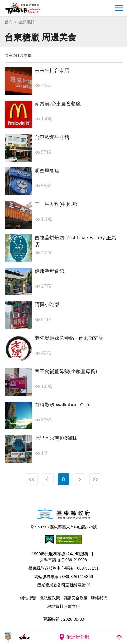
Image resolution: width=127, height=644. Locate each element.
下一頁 (80, 479)
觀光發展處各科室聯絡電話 (64, 585)
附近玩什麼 (74, 637)
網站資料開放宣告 (64, 606)
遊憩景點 (26, 22)
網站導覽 (28, 598)
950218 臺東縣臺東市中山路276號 (64, 527)
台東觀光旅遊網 (23, 8)
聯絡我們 (99, 598)
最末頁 (95, 479)
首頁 (9, 22)
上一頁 (48, 479)
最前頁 (32, 479)
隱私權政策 (50, 598)
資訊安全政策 (76, 598)
